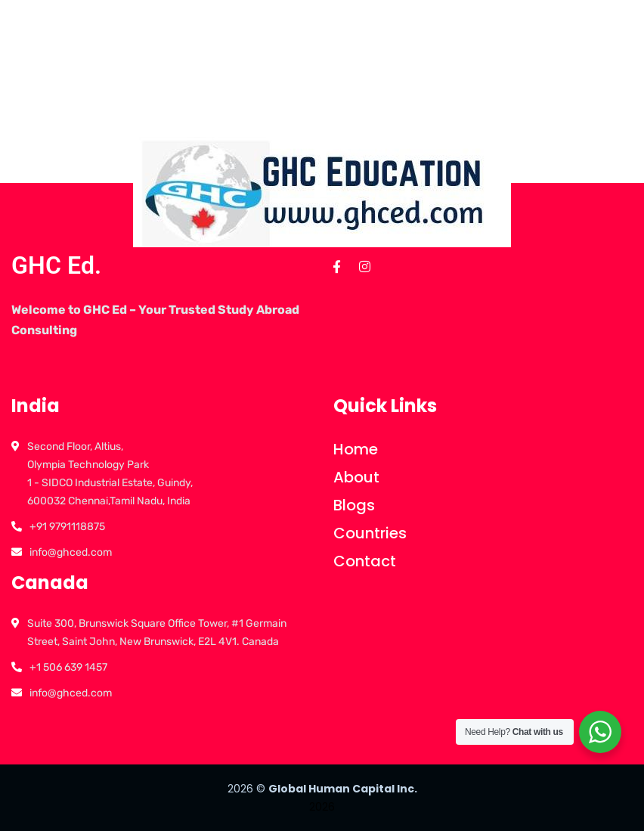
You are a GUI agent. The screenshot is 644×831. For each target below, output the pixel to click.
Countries (370, 533)
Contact (365, 561)
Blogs (354, 505)
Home (356, 449)
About (356, 477)
